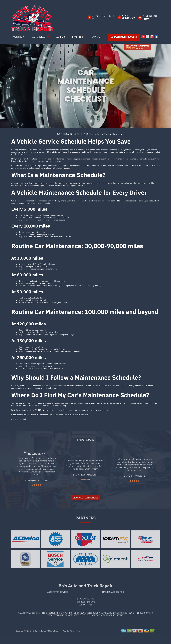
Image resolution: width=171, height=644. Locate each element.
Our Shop (19, 37)
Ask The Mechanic (19, 419)
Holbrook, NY (37, 462)
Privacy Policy (75, 639)
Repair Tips (77, 37)
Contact (97, 37)
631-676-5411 (129, 18)
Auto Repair (39, 37)
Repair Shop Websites (38, 639)
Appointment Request (124, 37)
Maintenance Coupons (113, 600)
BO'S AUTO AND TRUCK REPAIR (72, 134)
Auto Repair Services (58, 600)
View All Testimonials (85, 506)
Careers (61, 37)
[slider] (131, 48)
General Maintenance (114, 134)
